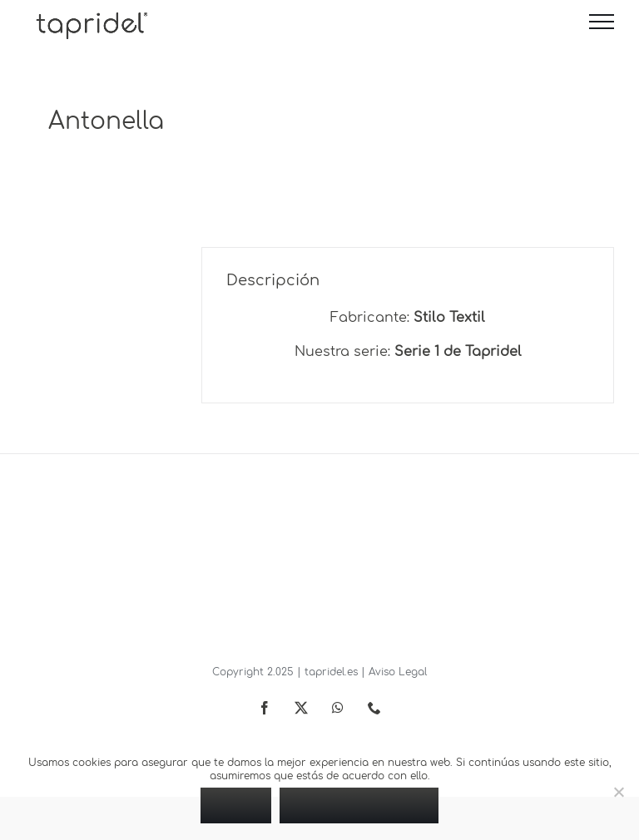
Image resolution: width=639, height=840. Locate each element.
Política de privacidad (359, 805)
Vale (236, 805)
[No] (618, 792)
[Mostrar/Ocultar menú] (602, 22)
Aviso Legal (398, 672)
